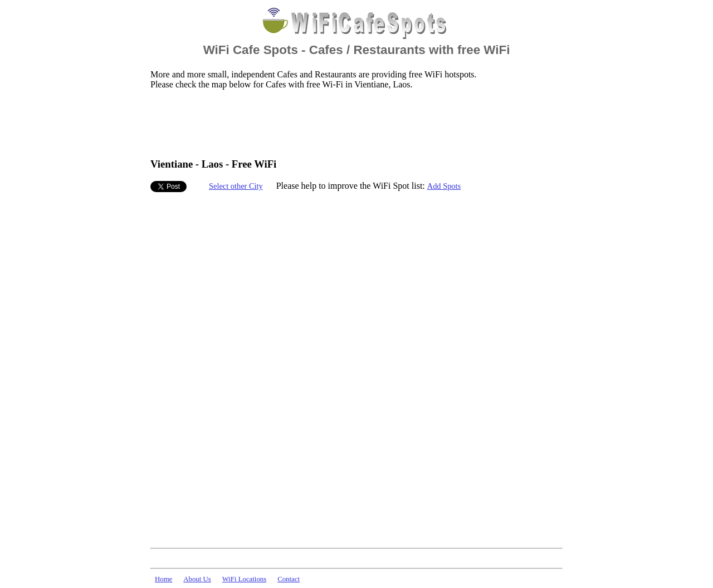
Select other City (236, 186)
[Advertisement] (353, 123)
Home (163, 579)
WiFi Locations (244, 579)
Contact (289, 579)
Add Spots (444, 186)
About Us (197, 579)
